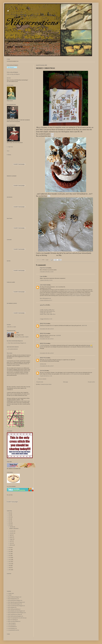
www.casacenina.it (12, 625)
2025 (10, 513)
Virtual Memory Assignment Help (80, 294)
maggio (11, 539)
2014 (10, 556)
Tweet (8, 151)
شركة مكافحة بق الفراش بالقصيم (47, 310)
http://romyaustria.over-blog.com (15, 614)
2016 (10, 552)
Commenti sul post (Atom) (46, 384)
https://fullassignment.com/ (45, 298)
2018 (10, 548)
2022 (10, 519)
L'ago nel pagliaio (12, 623)
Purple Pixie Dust (44, 268)
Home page (66, 382)
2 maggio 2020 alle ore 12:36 (46, 319)
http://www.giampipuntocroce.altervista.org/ (17, 618)
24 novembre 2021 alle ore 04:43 (47, 353)
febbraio (12, 545)
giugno (11, 537)
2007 (10, 570)
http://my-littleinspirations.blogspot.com (16, 606)
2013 (10, 558)
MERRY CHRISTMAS (14, 529)
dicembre (12, 527)
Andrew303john (43, 285)
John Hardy (42, 371)
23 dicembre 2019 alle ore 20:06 (47, 272)
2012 (10, 560)
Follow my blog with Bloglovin (12, 72)
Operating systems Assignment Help (76, 296)
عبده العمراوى (43, 305)
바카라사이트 (43, 364)
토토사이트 (84, 326)
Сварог (41, 276)
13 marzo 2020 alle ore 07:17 (46, 300)
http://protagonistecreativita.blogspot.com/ (17, 613)
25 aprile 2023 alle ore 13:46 (46, 376)
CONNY (10, 595)
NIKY (18, 333)
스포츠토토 (58, 335)
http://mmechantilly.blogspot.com (15, 604)
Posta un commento (42, 379)
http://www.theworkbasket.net (14, 621)
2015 (10, 554)
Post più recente (40, 382)
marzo (11, 543)
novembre (12, 531)
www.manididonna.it (12, 627)
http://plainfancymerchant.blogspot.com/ (17, 611)
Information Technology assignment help (73, 290)
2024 (10, 515)
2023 (10, 517)
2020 (10, 523)
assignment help (71, 291)
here (52, 136)
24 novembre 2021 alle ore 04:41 (47, 339)
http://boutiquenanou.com (13, 599)
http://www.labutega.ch (13, 620)
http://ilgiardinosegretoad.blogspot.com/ (16, 602)
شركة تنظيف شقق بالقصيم (46, 313)
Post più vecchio (91, 382)
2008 (10, 568)
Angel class (10, 147)
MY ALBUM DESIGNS (13, 349)
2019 (10, 525)
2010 (10, 564)
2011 (10, 562)
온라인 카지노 (43, 324)
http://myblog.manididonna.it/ (14, 609)
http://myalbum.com (12, 607)
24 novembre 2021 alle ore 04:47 (47, 366)
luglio (11, 535)
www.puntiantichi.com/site (14, 630)
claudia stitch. (11, 593)
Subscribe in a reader (12, 327)
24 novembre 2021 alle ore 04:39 (47, 329)
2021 (10, 521)
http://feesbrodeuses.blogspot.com (15, 600)
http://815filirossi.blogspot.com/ (15, 597)
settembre (12, 533)
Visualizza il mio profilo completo (22, 337)
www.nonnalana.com (12, 628)
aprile (11, 541)
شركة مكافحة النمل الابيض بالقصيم (47, 311)
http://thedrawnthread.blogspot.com (16, 616)
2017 (10, 550)
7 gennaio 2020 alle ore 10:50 (46, 280)
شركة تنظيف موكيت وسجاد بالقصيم (48, 314)
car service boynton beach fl (75, 374)
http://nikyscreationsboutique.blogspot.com (17, 343)
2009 (10, 566)
